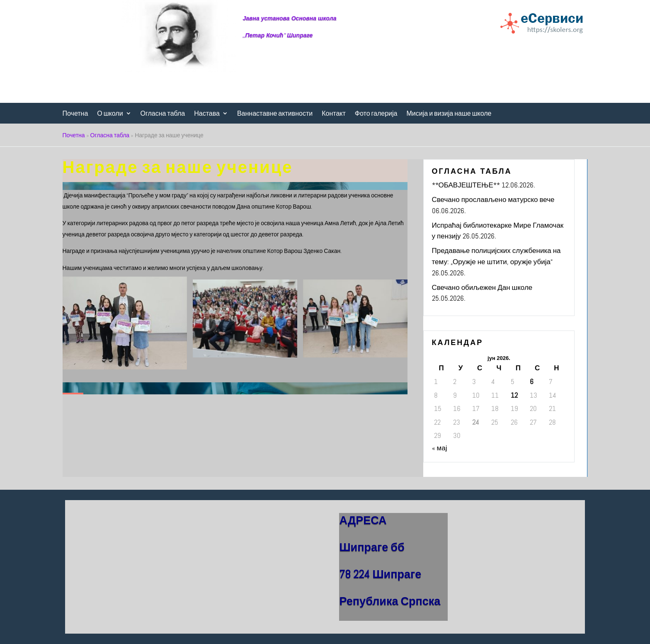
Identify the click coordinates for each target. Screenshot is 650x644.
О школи (110, 114)
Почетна (75, 114)
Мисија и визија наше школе (449, 114)
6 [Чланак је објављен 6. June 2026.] (532, 382)
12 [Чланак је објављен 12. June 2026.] (514, 395)
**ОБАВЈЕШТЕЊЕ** (466, 185)
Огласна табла (163, 114)
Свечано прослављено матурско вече (493, 199)
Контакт (334, 114)
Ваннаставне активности (275, 114)
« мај (440, 448)
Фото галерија (376, 114)
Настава (207, 114)
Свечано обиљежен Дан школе (482, 287)
